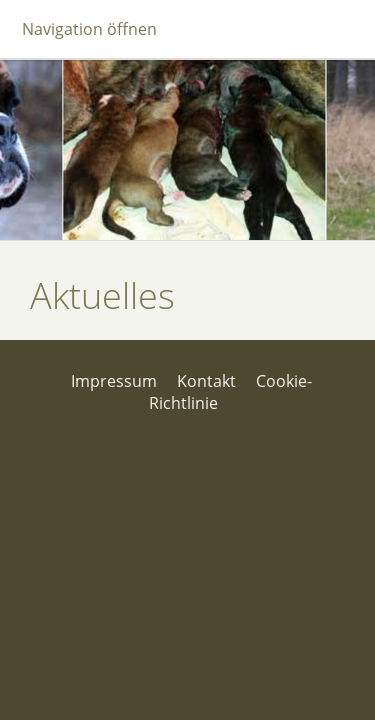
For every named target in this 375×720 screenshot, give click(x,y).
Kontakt (206, 381)
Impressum (114, 381)
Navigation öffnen (89, 29)
